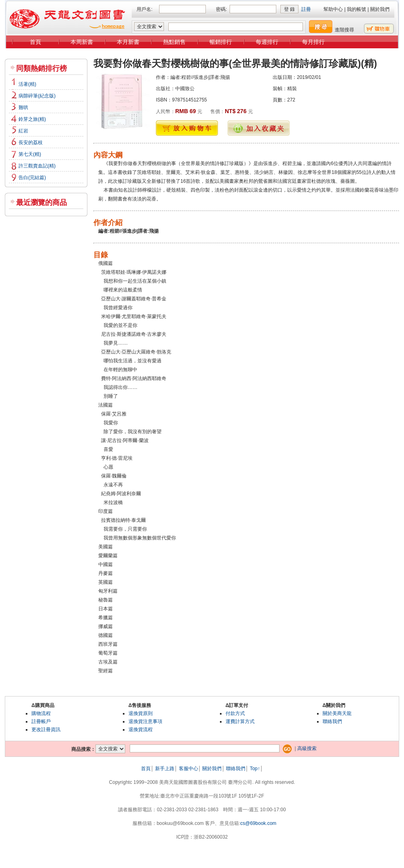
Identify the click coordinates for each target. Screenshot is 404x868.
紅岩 (23, 131)
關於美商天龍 (337, 713)
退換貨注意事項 (145, 721)
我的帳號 (356, 9)
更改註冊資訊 (46, 730)
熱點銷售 (174, 42)
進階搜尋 (344, 30)
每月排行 (313, 42)
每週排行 (267, 42)
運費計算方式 (240, 721)
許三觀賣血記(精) (37, 166)
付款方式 (235, 713)
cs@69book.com (259, 823)
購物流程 (41, 713)
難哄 (23, 107)
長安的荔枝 (31, 143)
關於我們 (380, 9)
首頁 (35, 42)
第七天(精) (30, 154)
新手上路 (165, 769)
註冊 (306, 9)
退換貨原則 (141, 713)
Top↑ (255, 769)
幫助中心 (333, 9)
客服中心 (189, 769)
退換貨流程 (141, 730)
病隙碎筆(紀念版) (37, 96)
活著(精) (27, 84)
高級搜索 (307, 748)
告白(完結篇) (32, 178)
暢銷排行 (221, 42)
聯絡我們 (332, 721)
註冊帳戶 (41, 721)
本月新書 (128, 42)
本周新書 (82, 42)
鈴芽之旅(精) (32, 119)
